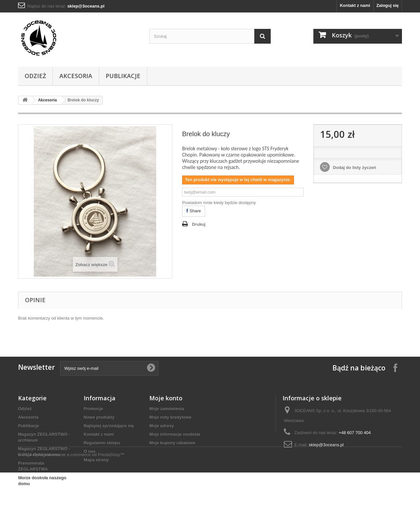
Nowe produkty (99, 417)
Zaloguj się (388, 5)
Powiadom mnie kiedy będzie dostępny (219, 203)
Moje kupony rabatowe (172, 443)
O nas (90, 451)
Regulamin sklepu (102, 443)
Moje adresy (162, 426)
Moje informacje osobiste (175, 434)
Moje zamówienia (167, 409)
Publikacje (123, 76)
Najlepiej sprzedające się (109, 426)
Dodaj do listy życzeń (354, 168)
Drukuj (199, 224)
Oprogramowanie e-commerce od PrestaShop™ (79, 507)
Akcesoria (76, 76)
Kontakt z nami (355, 5)
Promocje (93, 409)
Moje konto (166, 398)
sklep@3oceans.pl (326, 445)
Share (194, 211)
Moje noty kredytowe (170, 417)
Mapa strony (96, 460)
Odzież (35, 76)
